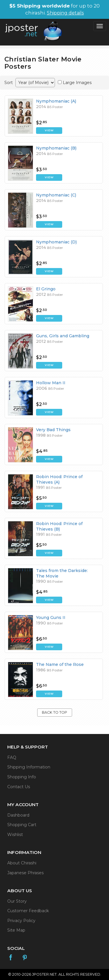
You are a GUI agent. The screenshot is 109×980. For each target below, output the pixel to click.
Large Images (77, 83)
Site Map (16, 930)
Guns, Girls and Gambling (63, 336)
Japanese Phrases (25, 873)
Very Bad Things (53, 430)
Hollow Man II (51, 383)
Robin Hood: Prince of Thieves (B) (59, 526)
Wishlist (15, 835)
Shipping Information (29, 767)
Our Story (17, 901)
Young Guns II (51, 617)
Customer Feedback (28, 911)
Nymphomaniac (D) (56, 242)
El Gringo (46, 289)
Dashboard (18, 815)
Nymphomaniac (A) (56, 101)
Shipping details (65, 13)
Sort (9, 83)
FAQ (12, 757)
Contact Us (19, 787)
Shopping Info (22, 777)
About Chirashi (22, 863)
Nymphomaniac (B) (56, 148)
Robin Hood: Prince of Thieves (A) (59, 479)
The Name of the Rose (60, 664)
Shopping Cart (22, 825)
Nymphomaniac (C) (56, 195)
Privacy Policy (21, 921)
